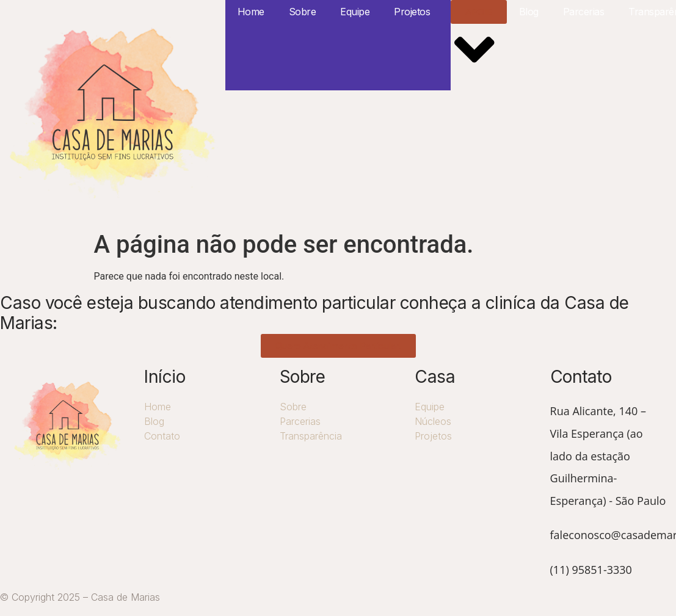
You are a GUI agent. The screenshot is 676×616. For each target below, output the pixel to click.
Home (251, 12)
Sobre (303, 12)
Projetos (412, 12)
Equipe (355, 12)
